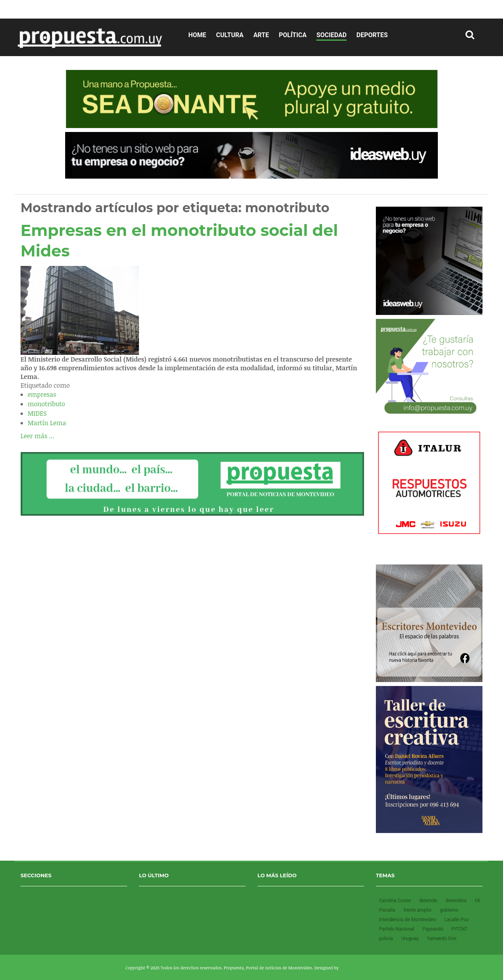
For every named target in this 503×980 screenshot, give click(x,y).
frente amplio (418, 910)
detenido (429, 901)
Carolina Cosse (395, 901)
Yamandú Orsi (442, 939)
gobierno (449, 910)
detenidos (457, 901)
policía (387, 939)
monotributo (46, 404)
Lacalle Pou (456, 920)
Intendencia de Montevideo (408, 920)
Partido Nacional (397, 929)
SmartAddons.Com (359, 968)
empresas (42, 394)
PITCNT (459, 929)
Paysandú (433, 929)
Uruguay (410, 939)
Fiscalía (388, 910)
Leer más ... (37, 436)
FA (478, 901)
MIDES (37, 413)
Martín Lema (47, 423)
